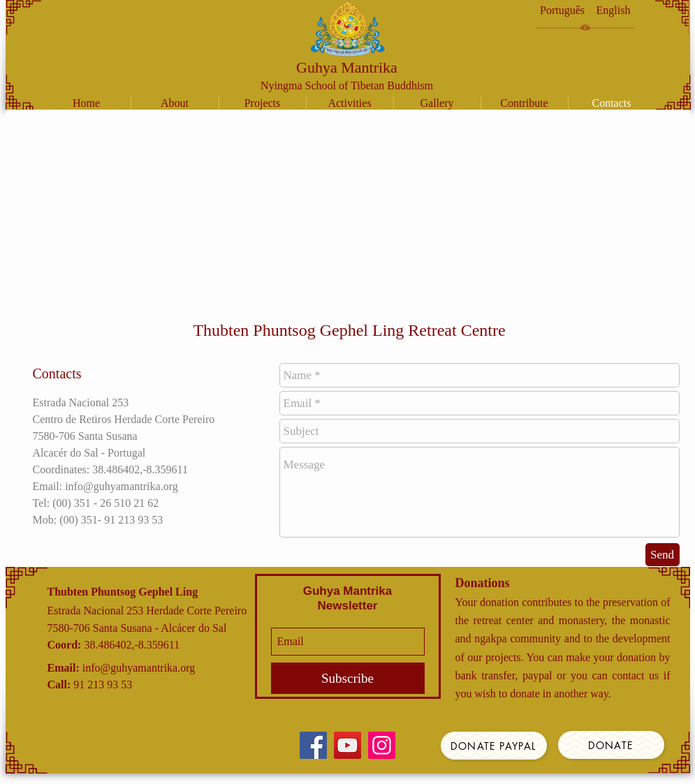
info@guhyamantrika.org (139, 668)
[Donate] (611, 745)
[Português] (563, 10)
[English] (614, 10)
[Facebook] (313, 745)
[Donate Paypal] (494, 746)
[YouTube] (347, 745)
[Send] (663, 555)
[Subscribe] (348, 678)
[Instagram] (382, 745)
